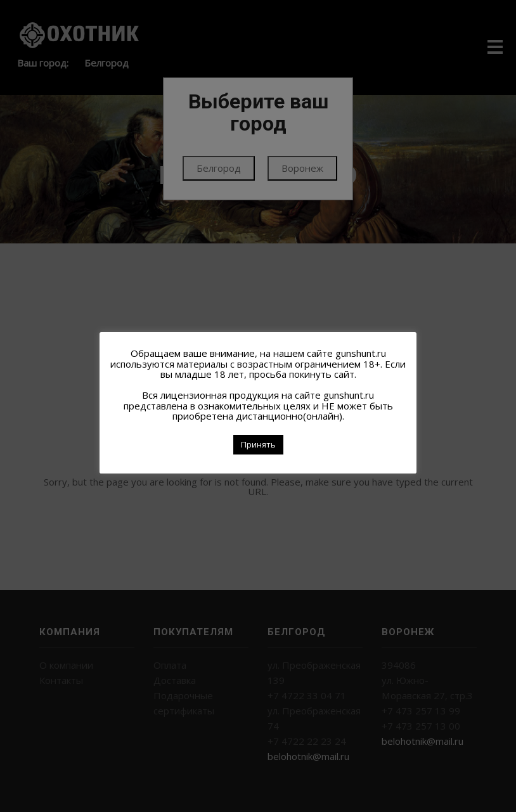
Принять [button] (258, 444)
